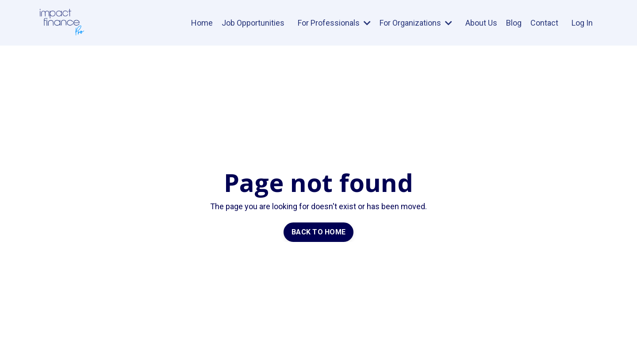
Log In (582, 23)
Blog (514, 23)
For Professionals (334, 23)
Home (202, 23)
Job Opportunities (253, 23)
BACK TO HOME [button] (318, 232)
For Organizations (416, 23)
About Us (481, 23)
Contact (544, 23)
